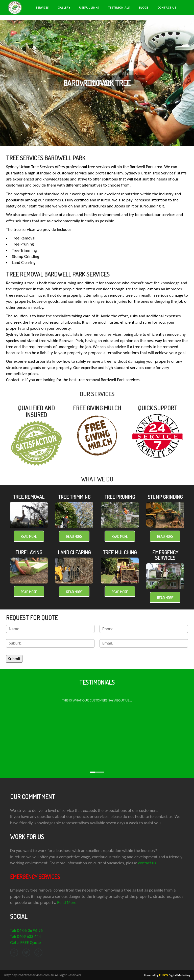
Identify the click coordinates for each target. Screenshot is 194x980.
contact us (147, 863)
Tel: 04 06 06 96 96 (26, 930)
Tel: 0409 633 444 (25, 936)
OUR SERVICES (97, 394)
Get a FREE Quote (25, 943)
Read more (29, 536)
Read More (67, 902)
